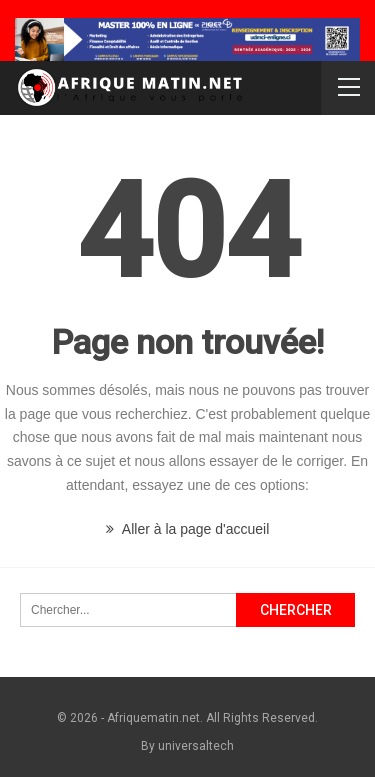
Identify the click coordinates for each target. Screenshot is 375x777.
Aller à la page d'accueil (188, 529)
